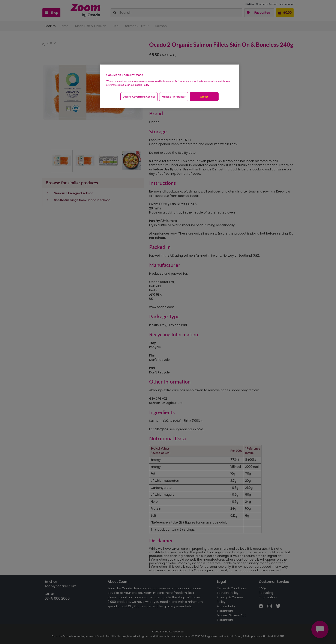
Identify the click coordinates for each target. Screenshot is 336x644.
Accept (204, 97)
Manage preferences (174, 97)
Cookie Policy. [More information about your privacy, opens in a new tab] (142, 85)
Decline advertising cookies (139, 97)
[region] (169, 86)
